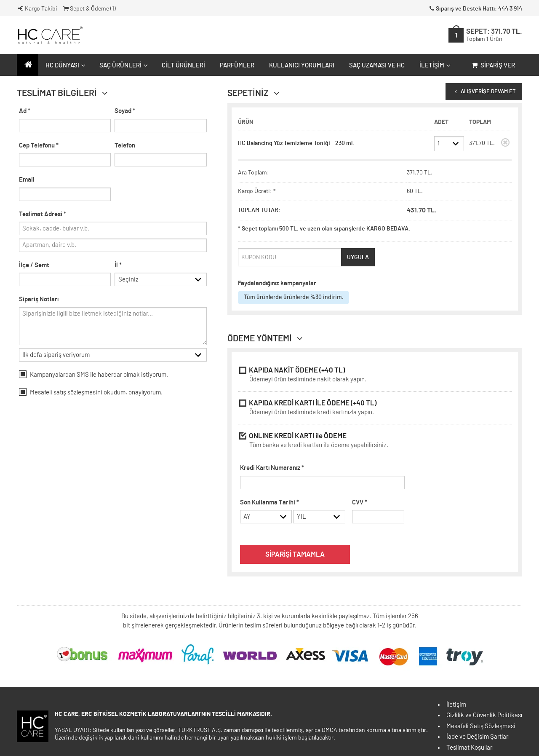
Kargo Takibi (37, 9)
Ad (25, 111)
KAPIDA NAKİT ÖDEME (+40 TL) (375, 376)
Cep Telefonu (39, 146)
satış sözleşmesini (78, 393)
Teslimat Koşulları (470, 748)
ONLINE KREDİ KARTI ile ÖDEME (375, 441)
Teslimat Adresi (43, 214)
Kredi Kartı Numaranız (272, 468)
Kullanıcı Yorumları (302, 66)
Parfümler (237, 66)
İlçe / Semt (34, 265)
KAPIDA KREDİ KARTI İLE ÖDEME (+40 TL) (375, 409)
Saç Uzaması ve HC (377, 66)
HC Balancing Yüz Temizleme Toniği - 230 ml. (296, 143)
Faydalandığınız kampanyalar (277, 283)
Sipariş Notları (39, 299)
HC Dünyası (64, 66)
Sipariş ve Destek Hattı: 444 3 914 (475, 9)
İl (118, 265)
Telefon (125, 146)
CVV (360, 503)
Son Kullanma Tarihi (269, 503)
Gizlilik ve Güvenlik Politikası (484, 715)
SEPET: (494, 35)
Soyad (125, 111)
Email (27, 180)
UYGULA (358, 257)
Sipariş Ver (492, 66)
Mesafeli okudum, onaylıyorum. (91, 392)
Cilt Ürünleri (183, 66)
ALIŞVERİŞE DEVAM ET (484, 92)
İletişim (434, 66)
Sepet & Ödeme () (89, 9)
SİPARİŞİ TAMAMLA (295, 555)
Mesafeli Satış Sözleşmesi (481, 726)
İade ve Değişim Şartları (478, 737)
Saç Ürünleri (123, 66)
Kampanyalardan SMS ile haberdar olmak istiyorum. (93, 374)
